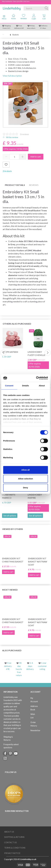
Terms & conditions (15, 848)
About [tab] (42, 386)
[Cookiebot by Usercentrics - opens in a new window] (36, 378)
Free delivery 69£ (8, 666)
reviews (25, 134)
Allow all (26, 470)
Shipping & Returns (8, 738)
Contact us (10, 842)
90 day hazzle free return (19, 669)
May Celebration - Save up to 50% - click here (16, 1)
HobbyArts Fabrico (9, 496)
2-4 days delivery (30, 666)
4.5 (9, 28)
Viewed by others (13, 529)
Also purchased (12, 650)
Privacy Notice (12, 853)
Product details (15, 185)
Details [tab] (26, 386)
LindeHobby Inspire (35, 496)
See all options (10, 516)
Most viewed (10, 590)
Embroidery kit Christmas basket (13, 560)
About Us (9, 832)
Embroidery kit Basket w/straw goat (38, 562)
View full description (12, 76)
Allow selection (26, 479)
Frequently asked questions (11, 746)
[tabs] (44, 17)
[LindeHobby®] (12, 8)
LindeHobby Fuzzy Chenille (36, 353)
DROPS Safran (10, 352)
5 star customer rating (42, 666)
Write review (12, 137)
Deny (26, 488)
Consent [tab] (9, 386)
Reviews (34, 185)
